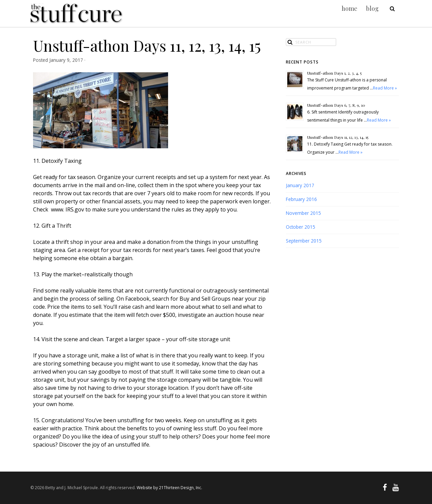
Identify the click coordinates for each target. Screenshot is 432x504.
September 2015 (304, 241)
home (349, 8)
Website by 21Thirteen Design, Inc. (169, 488)
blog (372, 8)
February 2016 (301, 199)
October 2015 (301, 227)
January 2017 (300, 185)
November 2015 (303, 213)
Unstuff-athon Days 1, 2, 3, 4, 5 (334, 73)
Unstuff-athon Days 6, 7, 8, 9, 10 (336, 105)
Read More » (385, 88)
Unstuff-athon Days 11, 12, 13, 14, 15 (338, 137)
